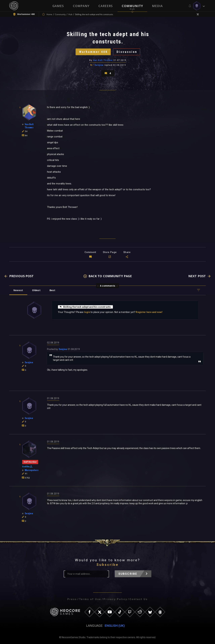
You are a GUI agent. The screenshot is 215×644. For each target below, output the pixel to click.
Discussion (127, 52)
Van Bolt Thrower (103, 60)
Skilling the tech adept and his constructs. (85, 307)
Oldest (36, 290)
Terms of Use (90, 599)
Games (58, 6)
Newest (18, 290)
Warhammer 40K (93, 52)
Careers (106, 6)
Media (157, 6)
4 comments (107, 286)
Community (132, 6)
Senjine (99, 65)
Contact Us (139, 599)
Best (52, 290)
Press (72, 599)
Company (81, 6)
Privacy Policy (115, 599)
